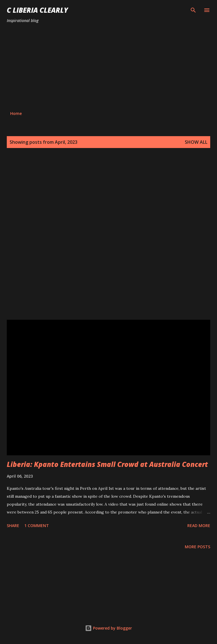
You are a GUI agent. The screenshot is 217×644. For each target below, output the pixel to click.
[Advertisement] (108, 67)
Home (16, 113)
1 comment (37, 526)
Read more (199, 526)
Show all (196, 142)
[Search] (193, 10)
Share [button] (13, 526)
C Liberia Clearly (37, 10)
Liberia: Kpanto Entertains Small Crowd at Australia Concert (107, 464)
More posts (198, 547)
